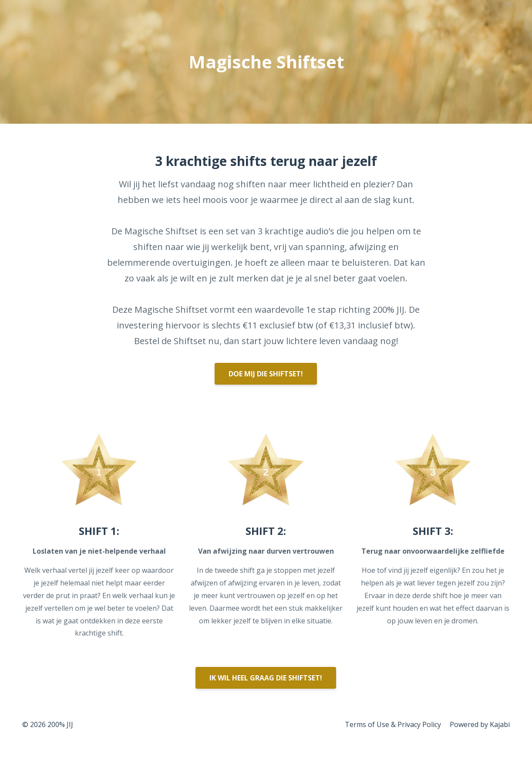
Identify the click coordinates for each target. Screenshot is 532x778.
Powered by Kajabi (480, 724)
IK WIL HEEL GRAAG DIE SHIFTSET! (266, 678)
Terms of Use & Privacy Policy (393, 724)
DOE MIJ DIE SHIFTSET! (266, 374)
